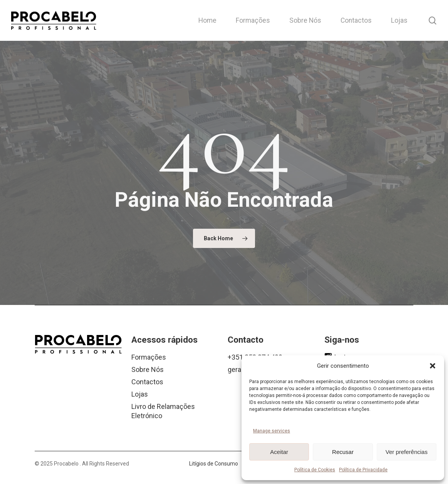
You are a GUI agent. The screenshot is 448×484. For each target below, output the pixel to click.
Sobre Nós (148, 369)
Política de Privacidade (363, 470)
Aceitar (279, 452)
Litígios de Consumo (214, 464)
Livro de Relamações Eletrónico (163, 411)
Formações (149, 357)
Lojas (140, 394)
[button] (433, 366)
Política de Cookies (315, 470)
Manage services (272, 431)
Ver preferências (407, 452)
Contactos (147, 382)
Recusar (343, 452)
